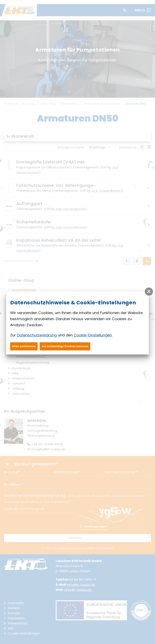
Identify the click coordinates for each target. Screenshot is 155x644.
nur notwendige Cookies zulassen (65, 346)
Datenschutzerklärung (37, 335)
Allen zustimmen (24, 346)
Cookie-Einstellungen (93, 335)
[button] (149, 292)
